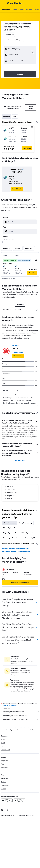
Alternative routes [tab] (9, 523)
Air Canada (16, 346)
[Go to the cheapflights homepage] (15, 3)
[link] (17, 189)
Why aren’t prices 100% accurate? (21, 719)
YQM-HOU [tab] (20, 304)
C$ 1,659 (8, 30)
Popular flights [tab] (30, 538)
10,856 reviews (17, 352)
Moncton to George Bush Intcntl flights (15, 549)
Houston (32, 728)
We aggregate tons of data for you (21, 716)
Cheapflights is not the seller (21, 712)
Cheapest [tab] (7, 117)
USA (21, 728)
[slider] (4, 242)
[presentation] (15, 30)
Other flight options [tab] (28, 533)
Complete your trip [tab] (26, 523)
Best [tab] (15, 117)
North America (13, 728)
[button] (4, 3)
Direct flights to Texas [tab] (11, 528)
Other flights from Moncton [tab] (13, 538)
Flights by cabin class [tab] (11, 533)
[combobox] (9, 35)
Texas (26, 728)
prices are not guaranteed (10, 705)
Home (5, 728)
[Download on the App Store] (20, 800)
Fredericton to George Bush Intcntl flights (16, 552)
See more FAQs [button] (20, 460)
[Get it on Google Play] (7, 800)
